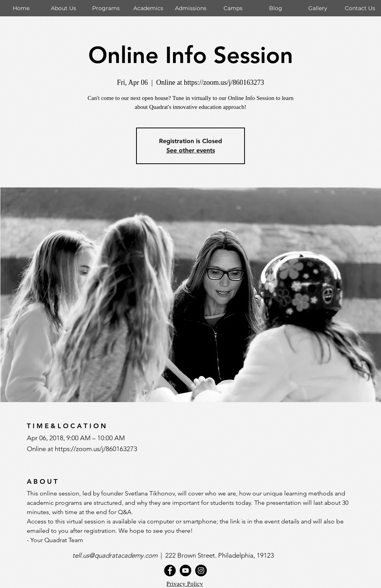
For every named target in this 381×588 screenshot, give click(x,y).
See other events (191, 150)
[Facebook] (170, 570)
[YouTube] (185, 570)
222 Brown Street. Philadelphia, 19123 (220, 555)
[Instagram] (201, 570)
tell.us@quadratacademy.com (116, 555)
